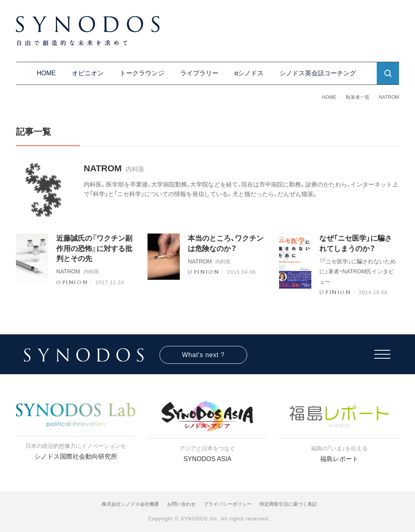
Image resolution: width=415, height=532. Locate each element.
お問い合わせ (181, 504)
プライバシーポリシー (228, 504)
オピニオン (88, 73)
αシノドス (249, 73)
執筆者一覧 (358, 97)
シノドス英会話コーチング (318, 73)
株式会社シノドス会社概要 (130, 504)
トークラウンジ (142, 73)
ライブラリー (199, 73)
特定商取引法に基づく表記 (288, 504)
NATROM (389, 97)
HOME (46, 73)
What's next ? (204, 355)
